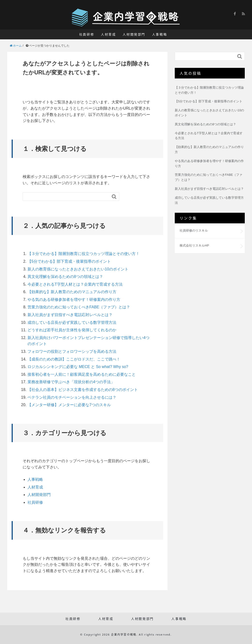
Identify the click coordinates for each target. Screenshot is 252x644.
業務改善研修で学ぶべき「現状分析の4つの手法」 (71, 382)
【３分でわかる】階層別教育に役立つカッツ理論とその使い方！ (84, 254)
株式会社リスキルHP (194, 245)
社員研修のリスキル (194, 230)
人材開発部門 (134, 34)
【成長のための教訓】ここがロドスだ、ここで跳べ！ (74, 359)
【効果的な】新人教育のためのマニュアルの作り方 (72, 292)
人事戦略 (160, 34)
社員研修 (87, 34)
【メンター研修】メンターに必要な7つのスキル (69, 405)
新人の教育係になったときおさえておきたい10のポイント (78, 269)
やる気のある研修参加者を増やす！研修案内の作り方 (74, 300)
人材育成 (108, 34)
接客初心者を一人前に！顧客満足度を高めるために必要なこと (82, 374)
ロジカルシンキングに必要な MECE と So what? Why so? (78, 367)
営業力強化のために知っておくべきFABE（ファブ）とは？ (79, 307)
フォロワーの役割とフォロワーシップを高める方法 (72, 351)
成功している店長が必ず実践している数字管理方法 (72, 322)
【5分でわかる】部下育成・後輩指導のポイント (69, 261)
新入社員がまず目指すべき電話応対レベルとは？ (70, 315)
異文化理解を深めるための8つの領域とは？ (65, 277)
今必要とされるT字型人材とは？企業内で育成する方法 (75, 284)
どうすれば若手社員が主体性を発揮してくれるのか (72, 330)
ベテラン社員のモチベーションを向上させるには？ (72, 397)
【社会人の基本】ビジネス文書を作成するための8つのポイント (83, 390)
